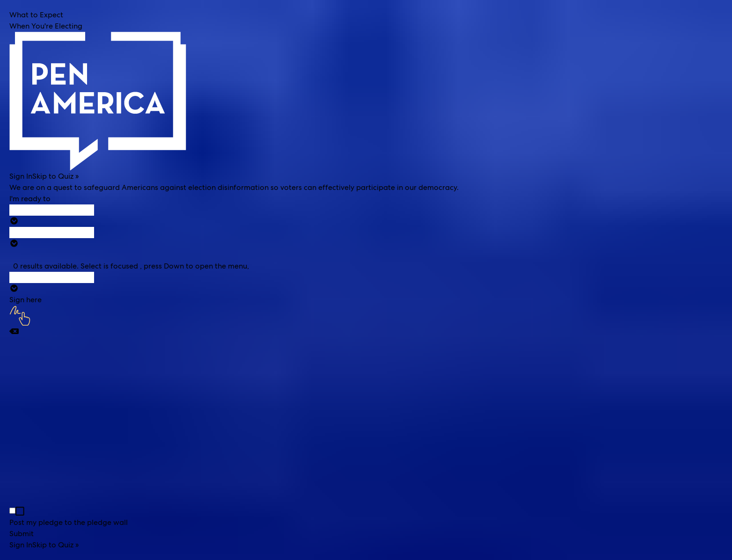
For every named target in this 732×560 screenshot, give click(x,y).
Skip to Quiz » (55, 176)
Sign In (21, 176)
